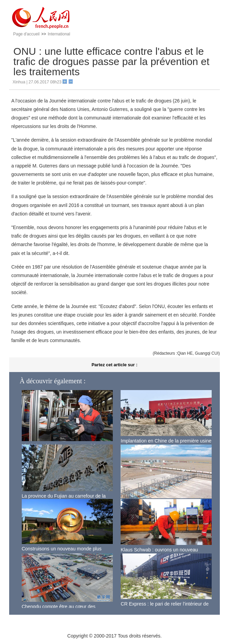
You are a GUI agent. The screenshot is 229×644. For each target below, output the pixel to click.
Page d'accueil (27, 34)
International (59, 34)
